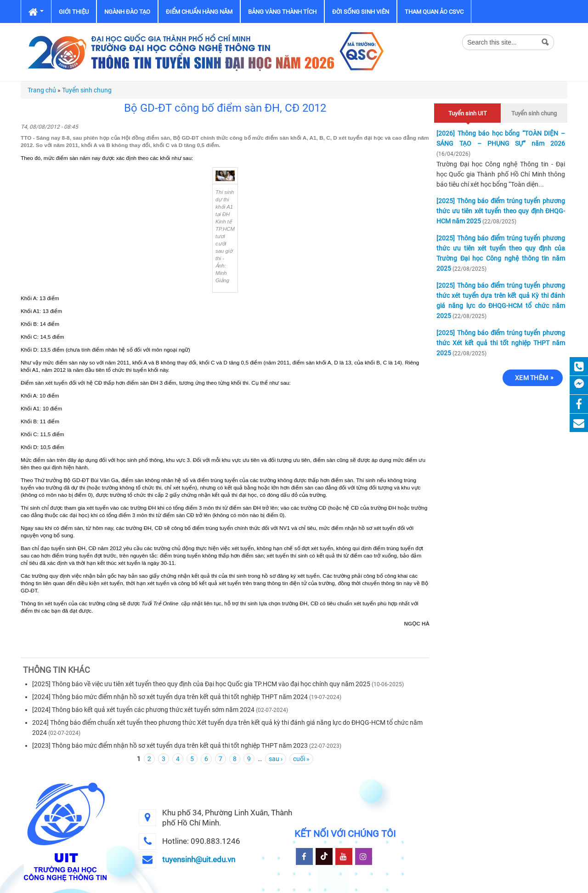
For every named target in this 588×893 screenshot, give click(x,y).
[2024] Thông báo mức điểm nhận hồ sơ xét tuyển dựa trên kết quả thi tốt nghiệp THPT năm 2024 (170, 697)
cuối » (301, 759)
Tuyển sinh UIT (468, 112)
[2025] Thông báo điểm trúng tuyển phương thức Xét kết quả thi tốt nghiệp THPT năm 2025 (501, 343)
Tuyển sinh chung (87, 90)
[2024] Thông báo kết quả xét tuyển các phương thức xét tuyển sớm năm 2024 (143, 710)
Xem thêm (531, 378)
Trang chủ (42, 90)
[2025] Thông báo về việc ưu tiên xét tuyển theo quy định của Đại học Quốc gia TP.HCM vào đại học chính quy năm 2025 (201, 684)
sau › (276, 759)
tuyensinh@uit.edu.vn (199, 859)
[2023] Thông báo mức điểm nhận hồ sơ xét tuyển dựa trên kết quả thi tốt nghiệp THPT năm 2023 (170, 745)
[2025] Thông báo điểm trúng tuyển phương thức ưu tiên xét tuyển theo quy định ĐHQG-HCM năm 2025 (501, 211)
